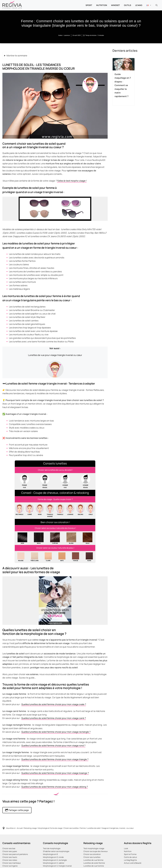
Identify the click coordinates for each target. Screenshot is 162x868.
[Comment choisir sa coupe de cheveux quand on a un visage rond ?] (40, 511)
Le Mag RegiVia (130, 860)
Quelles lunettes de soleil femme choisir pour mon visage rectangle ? (56, 732)
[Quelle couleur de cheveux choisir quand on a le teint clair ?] (48, 557)
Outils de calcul (130, 857)
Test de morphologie (52, 848)
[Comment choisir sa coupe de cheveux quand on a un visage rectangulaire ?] (19, 511)
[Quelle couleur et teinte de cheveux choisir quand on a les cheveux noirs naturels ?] (22, 538)
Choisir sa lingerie (10, 866)
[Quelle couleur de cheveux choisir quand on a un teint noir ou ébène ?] (89, 557)
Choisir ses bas (9, 848)
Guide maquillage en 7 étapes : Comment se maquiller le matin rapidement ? (123, 85)
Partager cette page (17, 810)
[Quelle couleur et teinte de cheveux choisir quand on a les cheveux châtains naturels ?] (55, 538)
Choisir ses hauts (10, 857)
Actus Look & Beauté (133, 863)
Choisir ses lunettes (71, 828)
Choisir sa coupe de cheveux (96, 851)
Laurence (67, 35)
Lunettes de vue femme (93, 860)
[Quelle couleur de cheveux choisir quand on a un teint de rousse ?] (21, 557)
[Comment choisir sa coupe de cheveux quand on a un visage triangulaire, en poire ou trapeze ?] (60, 511)
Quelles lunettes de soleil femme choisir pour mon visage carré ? (54, 718)
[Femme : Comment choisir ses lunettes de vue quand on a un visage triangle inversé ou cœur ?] (55, 362)
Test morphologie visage (94, 848)
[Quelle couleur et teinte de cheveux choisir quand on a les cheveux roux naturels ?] (88, 538)
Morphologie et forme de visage (50, 828)
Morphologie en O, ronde (53, 857)
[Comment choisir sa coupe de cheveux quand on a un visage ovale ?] (91, 511)
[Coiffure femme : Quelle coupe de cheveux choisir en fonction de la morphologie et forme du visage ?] (55, 499)
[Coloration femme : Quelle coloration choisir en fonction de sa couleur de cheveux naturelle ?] (55, 528)
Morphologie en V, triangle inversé (57, 866)
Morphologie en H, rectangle (55, 860)
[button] (157, 5)
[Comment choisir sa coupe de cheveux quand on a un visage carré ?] (30, 511)
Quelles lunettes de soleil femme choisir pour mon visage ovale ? (54, 704)
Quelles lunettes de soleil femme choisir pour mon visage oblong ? (55, 787)
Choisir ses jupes (10, 851)
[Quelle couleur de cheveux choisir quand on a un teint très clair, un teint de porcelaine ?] (35, 557)
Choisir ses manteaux (12, 863)
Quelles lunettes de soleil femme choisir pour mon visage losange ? (55, 773)
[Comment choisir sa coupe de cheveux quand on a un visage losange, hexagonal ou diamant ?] (70, 511)
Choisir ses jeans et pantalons (15, 854)
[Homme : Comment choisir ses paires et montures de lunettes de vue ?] (65, 481)
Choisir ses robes (10, 860)
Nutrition (128, 851)
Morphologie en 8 (50, 854)
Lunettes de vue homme (94, 866)
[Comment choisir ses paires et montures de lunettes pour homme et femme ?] (55, 470)
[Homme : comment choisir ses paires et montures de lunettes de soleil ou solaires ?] (86, 481)
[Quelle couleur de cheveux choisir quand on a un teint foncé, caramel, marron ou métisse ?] (76, 557)
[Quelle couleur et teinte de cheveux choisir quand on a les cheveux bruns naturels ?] (39, 538)
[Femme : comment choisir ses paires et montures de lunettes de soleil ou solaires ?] (45, 481)
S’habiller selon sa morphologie (56, 851)
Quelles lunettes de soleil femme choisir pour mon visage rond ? (53, 745)
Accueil (20, 828)
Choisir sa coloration (92, 854)
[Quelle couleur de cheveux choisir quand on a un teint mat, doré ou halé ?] (62, 557)
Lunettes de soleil (94, 828)
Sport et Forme (130, 854)
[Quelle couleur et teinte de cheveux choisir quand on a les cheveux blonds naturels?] (71, 538)
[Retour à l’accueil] (12, 4)
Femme (83, 828)
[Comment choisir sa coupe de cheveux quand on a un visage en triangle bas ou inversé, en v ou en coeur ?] (50, 511)
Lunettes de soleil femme (94, 863)
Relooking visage (30, 828)
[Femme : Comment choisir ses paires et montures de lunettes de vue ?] (24, 481)
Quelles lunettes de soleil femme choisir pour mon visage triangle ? (55, 759)
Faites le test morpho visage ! (72, 181)
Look (126, 848)
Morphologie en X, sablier (54, 863)
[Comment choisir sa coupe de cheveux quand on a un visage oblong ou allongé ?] (80, 511)
